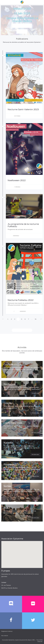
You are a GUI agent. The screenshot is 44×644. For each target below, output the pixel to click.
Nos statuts (5, 636)
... (32, 319)
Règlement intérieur (7, 631)
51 (36, 319)
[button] (22, 553)
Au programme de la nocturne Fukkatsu (23, 225)
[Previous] (3, 319)
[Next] (41, 319)
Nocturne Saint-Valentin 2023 (23, 110)
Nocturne (10, 236)
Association (11, 116)
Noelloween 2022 (17, 180)
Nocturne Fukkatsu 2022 (21, 300)
